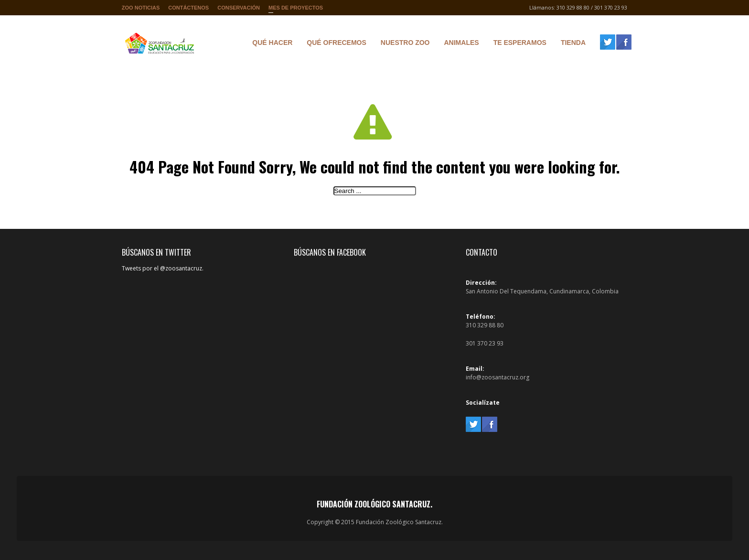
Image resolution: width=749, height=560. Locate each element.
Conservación (239, 8)
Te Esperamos (518, 44)
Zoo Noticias (141, 8)
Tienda (571, 44)
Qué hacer (270, 44)
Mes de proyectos (296, 10)
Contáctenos (188, 8)
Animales (459, 44)
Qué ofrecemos (334, 44)
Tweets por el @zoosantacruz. (163, 268)
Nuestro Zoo (403, 44)
